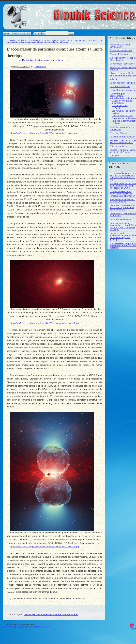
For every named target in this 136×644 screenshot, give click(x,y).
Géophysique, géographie (122, 64)
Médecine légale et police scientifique (122, 128)
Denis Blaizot (40, 66)
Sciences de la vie (118, 146)
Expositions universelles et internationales (122, 59)
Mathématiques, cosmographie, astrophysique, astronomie (72, 40)
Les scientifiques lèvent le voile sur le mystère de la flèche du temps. (122, 208)
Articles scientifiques (30, 40)
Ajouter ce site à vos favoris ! (17, 33)
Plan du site (9, 627)
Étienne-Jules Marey (120, 54)
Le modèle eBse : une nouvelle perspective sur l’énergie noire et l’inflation (122, 194)
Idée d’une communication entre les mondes (122, 201)
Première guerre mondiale (122, 137)
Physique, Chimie (118, 133)
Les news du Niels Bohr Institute (123, 112)
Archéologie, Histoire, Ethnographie (120, 46)
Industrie (114, 79)
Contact (35, 627)
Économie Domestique (121, 50)
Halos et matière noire (120, 219)
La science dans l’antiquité (122, 83)
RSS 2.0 (45, 627)
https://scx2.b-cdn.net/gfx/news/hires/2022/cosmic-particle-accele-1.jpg (44, 547)
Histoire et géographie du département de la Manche (123, 74)
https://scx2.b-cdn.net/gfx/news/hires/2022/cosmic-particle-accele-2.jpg (44, 323)
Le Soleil (116, 108)
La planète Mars (120, 105)
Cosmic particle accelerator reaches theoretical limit (51, 614)
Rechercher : (39, 33)
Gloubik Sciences (116, 13)
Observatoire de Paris (122, 116)
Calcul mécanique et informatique (122, 102)
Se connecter (23, 627)
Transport (114, 156)
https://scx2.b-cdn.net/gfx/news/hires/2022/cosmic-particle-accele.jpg (43, 133)
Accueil (13, 40)
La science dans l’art (120, 86)
